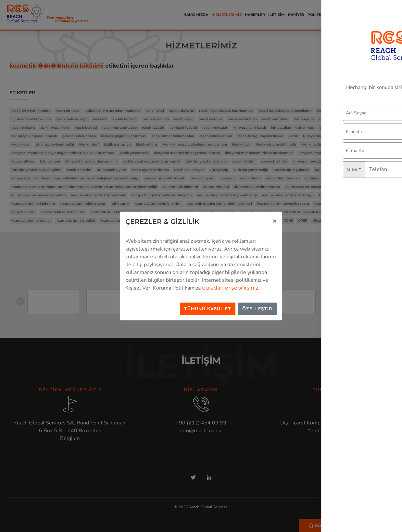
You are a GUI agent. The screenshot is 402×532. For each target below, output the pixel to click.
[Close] (275, 221)
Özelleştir (257, 309)
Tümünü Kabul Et (208, 309)
